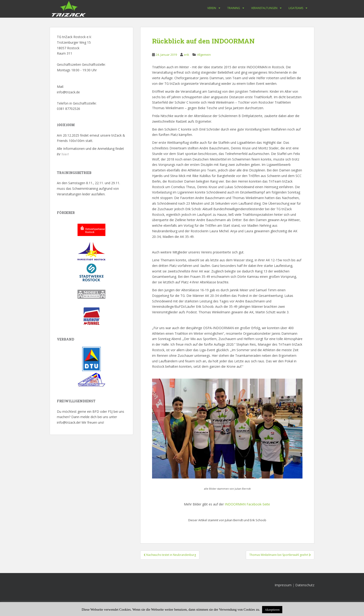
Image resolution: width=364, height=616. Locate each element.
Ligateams (296, 8)
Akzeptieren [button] (272, 610)
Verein (212, 8)
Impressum (283, 585)
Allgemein (204, 55)
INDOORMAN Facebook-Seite (247, 504)
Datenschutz (305, 585)
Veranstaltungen (264, 8)
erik (187, 55)
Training (234, 8)
